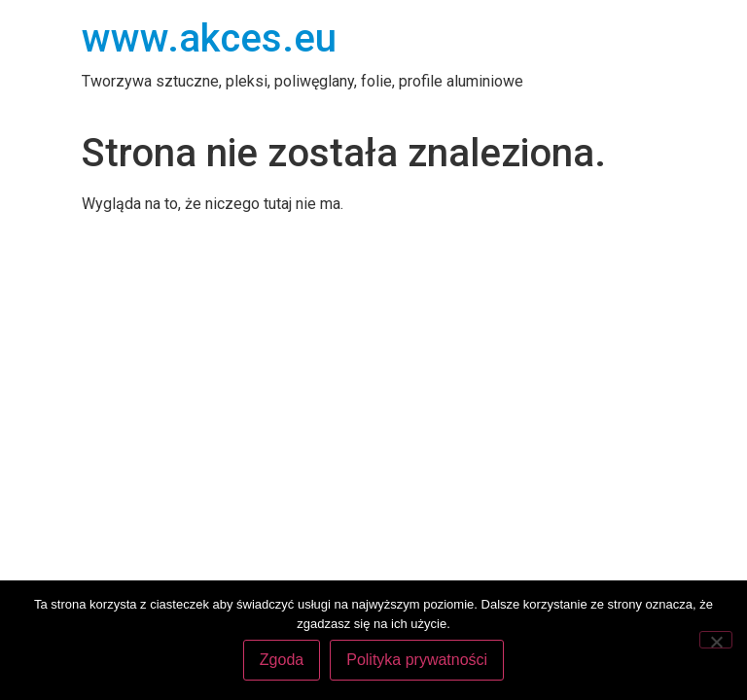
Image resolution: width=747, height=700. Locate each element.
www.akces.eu (209, 38)
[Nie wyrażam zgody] (716, 640)
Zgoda (282, 660)
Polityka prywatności (417, 660)
